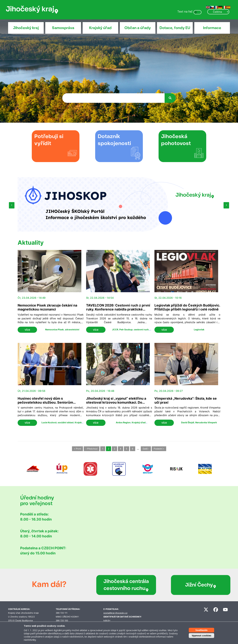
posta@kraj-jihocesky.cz (115, 613)
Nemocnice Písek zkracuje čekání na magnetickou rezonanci (47, 307)
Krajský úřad (100, 28)
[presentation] (12, 205)
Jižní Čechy (181, 585)
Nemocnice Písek (54, 329)
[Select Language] (218, 12)
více (27, 330)
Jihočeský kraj (26, 28)
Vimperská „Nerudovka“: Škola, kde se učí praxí (186, 400)
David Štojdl (188, 422)
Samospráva (63, 28)
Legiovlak (199, 329)
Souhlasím (201, 630)
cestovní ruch (141, 329)
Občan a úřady (138, 28)
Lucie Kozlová (49, 422)
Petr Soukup (126, 329)
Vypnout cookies (202, 635)
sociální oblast (66, 422)
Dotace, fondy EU (175, 28)
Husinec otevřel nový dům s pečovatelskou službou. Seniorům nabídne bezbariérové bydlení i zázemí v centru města (50, 404)
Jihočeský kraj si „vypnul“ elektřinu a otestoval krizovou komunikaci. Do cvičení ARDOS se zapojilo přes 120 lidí (118, 402)
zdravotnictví (72, 329)
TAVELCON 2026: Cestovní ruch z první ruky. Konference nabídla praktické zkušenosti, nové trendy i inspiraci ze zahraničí (118, 311)
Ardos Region (123, 422)
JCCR (115, 329)
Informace (212, 28)
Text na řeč (185, 12)
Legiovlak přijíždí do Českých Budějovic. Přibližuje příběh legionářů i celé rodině (187, 307)
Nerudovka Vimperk (206, 422)
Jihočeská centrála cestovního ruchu (118, 585)
